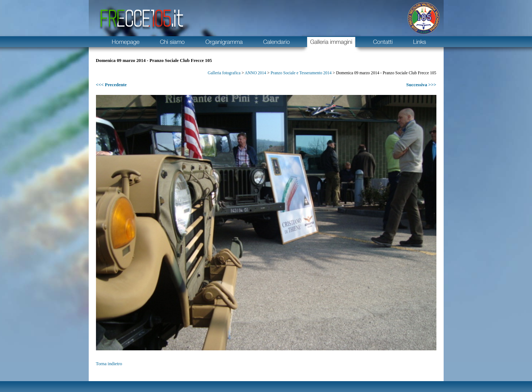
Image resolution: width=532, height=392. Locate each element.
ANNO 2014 (255, 73)
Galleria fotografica (224, 73)
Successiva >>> (421, 85)
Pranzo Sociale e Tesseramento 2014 (301, 73)
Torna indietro (109, 364)
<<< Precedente (111, 85)
